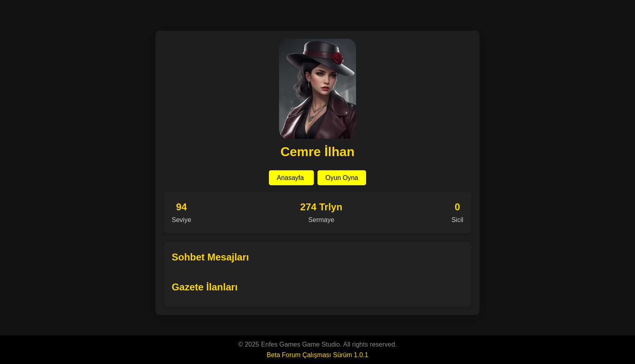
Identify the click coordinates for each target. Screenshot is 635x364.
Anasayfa (291, 178)
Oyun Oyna (342, 178)
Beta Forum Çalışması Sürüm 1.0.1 (318, 355)
